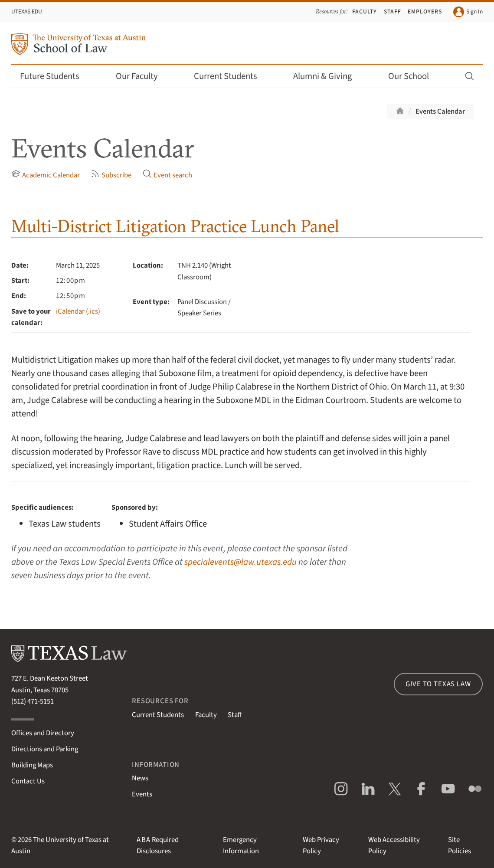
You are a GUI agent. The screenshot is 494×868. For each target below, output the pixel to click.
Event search (167, 175)
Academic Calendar (46, 175)
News (140, 778)
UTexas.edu (27, 11)
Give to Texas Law (438, 684)
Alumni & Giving (328, 76)
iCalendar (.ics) (78, 311)
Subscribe (111, 175)
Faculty (365, 11)
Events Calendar (440, 111)
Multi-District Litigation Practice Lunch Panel (175, 226)
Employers (425, 11)
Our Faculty (142, 76)
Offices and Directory (43, 733)
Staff (393, 11)
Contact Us (28, 781)
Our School (414, 76)
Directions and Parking (45, 749)
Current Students (231, 76)
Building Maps (32, 765)
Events (142, 794)
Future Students (55, 76)
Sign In (468, 12)
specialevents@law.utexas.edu (240, 562)
